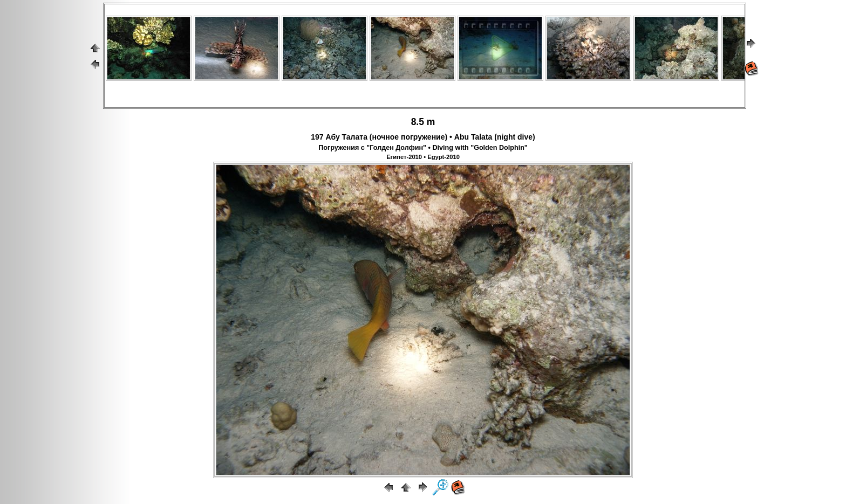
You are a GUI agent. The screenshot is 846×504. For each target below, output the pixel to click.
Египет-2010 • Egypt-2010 (423, 157)
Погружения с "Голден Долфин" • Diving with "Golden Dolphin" (423, 148)
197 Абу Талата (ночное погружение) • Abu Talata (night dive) (423, 137)
